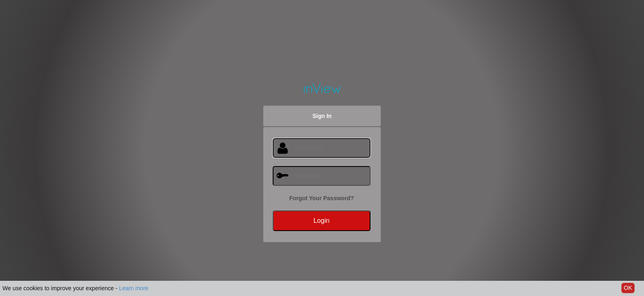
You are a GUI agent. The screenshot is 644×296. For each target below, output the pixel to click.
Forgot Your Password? (321, 198)
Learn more (134, 288)
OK (628, 288)
